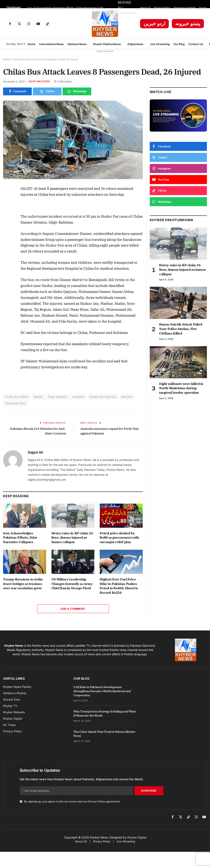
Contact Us (196, 44)
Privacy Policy (162, 8)
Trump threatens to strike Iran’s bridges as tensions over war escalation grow (23, 584)
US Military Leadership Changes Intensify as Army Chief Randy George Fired (72, 584)
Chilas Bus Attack (17, 397)
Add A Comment (73, 609)
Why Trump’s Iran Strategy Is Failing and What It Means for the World (104, 713)
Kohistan (127, 397)
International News (51, 44)
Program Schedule (185, 8)
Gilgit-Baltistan (39, 81)
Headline (78, 397)
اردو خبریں (155, 24)
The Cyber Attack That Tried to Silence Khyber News (104, 734)
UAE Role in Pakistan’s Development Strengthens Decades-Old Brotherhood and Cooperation (102, 691)
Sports (203, 8)
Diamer (38, 397)
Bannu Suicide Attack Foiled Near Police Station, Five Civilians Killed (181, 329)
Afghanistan (135, 44)
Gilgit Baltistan (58, 397)
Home (31, 44)
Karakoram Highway (103, 397)
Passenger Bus (15, 403)
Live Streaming (160, 44)
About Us (146, 8)
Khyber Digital (137, 837)
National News (77, 44)
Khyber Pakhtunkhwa (107, 44)
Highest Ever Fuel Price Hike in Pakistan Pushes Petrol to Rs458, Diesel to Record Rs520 (119, 586)
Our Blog (179, 44)
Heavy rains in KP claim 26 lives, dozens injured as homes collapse (72, 538)
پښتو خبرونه (188, 24)
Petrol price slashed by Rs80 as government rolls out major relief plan (119, 538)
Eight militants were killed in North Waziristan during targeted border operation (181, 388)
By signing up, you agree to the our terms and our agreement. (70, 801)
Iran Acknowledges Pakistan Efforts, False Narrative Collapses (68, 8)
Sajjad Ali (35, 452)
